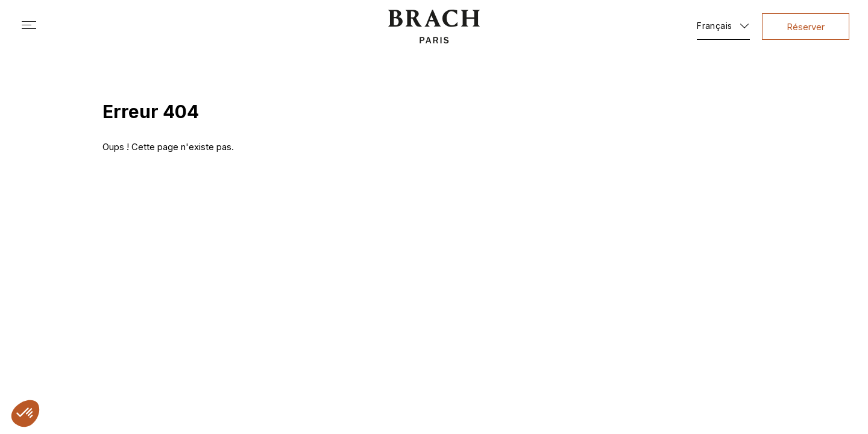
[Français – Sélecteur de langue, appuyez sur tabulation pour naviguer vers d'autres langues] (723, 23)
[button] (25, 414)
